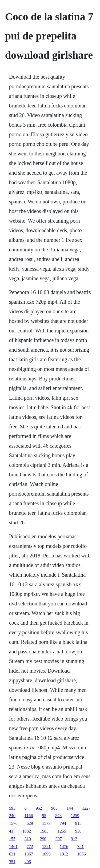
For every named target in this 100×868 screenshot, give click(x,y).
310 (28, 839)
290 (43, 839)
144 (70, 808)
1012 (64, 854)
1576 (13, 823)
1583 (44, 831)
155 (12, 839)
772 (30, 847)
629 (30, 823)
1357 (29, 854)
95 (44, 816)
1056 (82, 854)
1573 (46, 823)
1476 (64, 847)
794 (63, 823)
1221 (46, 847)
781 (81, 847)
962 (39, 808)
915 (78, 823)
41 (11, 831)
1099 (46, 854)
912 (74, 839)
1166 (29, 816)
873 (58, 816)
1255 (62, 831)
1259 (75, 816)
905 (54, 808)
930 (78, 831)
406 (28, 862)
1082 (27, 831)
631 (12, 854)
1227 (86, 808)
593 (12, 808)
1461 (13, 847)
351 (12, 862)
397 (59, 839)
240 (12, 816)
